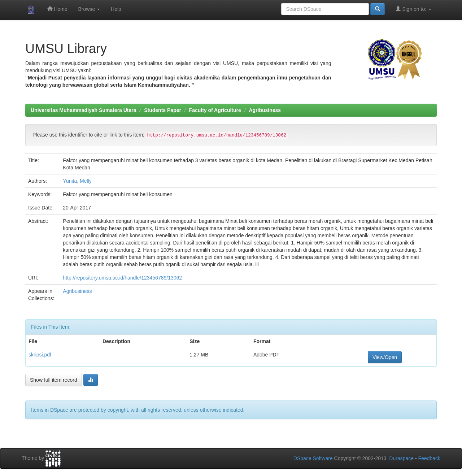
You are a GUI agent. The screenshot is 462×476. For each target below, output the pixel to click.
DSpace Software (313, 458)
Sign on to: (413, 9)
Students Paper (163, 110)
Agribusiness (265, 110)
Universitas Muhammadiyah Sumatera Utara (84, 110)
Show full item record (54, 380)
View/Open (385, 357)
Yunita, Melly (77, 181)
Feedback (429, 458)
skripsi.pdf (40, 355)
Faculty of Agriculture (215, 110)
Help (116, 9)
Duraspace (401, 458)
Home (57, 9)
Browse (89, 9)
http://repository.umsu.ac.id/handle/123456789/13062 (122, 278)
